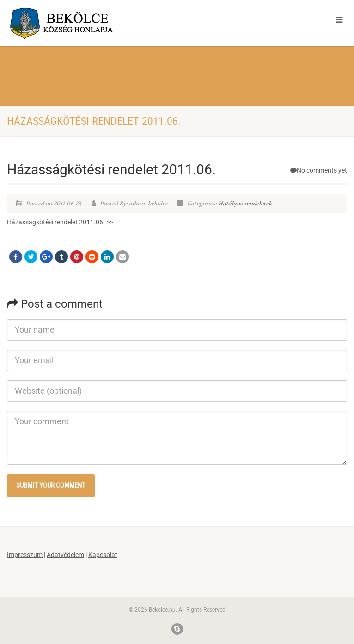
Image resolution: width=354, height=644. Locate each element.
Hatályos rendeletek (245, 203)
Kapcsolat (103, 555)
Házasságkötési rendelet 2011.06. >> (60, 222)
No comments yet (319, 170)
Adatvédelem (65, 555)
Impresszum (25, 555)
